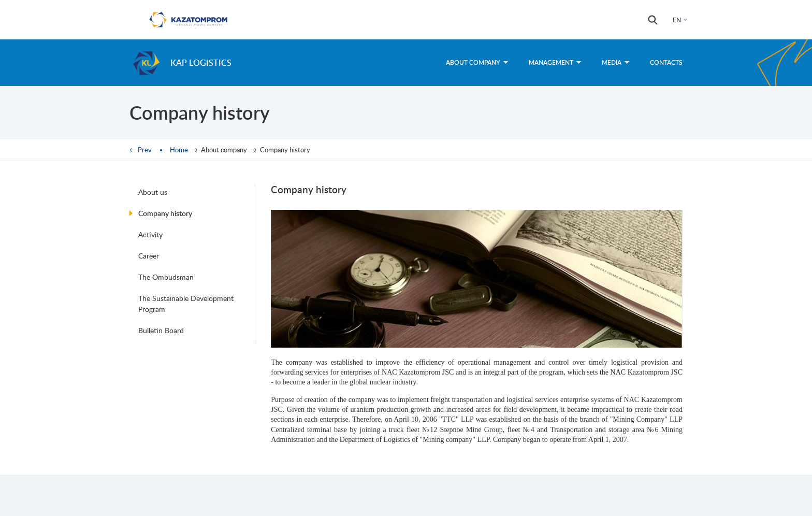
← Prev (141, 150)
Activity (150, 234)
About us (153, 192)
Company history (165, 213)
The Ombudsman (166, 277)
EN (677, 20)
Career (149, 256)
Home (179, 150)
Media (615, 62)
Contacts (666, 62)
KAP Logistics (201, 62)
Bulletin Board (161, 330)
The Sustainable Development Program (186, 304)
